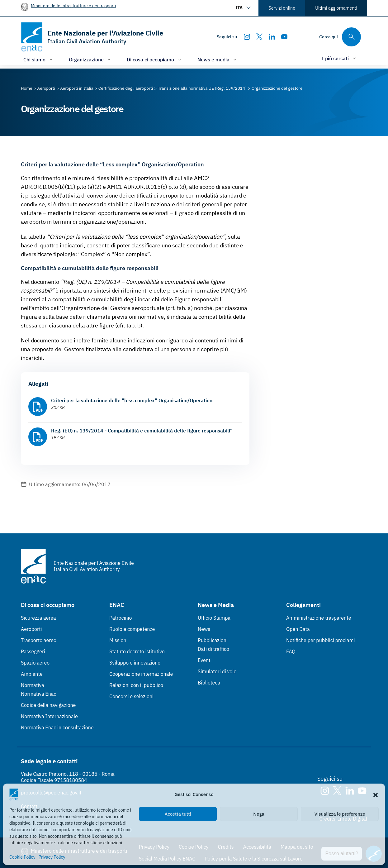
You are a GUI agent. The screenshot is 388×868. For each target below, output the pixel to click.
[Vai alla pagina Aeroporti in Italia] (77, 88)
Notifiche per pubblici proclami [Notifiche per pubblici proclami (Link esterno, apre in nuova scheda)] (320, 640)
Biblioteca (209, 683)
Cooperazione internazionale (141, 674)
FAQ (291, 651)
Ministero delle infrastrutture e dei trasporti (73, 5)
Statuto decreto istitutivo (137, 651)
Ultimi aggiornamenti (336, 8)
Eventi (205, 660)
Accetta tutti (178, 814)
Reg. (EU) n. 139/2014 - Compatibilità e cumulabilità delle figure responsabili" (142, 431)
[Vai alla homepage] (92, 37)
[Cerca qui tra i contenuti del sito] (340, 37)
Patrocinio (121, 618)
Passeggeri (33, 651)
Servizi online (282, 8)
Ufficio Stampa (214, 618)
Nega (259, 814)
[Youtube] (284, 37)
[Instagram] (247, 37)
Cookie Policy (22, 857)
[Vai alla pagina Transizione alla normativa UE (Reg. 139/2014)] (202, 88)
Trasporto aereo (39, 640)
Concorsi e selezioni (131, 696)
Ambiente (32, 674)
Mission (118, 640)
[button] (376, 794)
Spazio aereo (35, 663)
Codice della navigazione (48, 705)
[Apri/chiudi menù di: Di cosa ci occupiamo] (155, 59)
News (204, 629)
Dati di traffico (213, 649)
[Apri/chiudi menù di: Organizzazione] (90, 59)
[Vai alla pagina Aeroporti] (46, 88)
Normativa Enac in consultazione (57, 727)
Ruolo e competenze (132, 629)
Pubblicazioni (213, 640)
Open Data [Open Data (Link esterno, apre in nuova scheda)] (298, 629)
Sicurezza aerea (38, 618)
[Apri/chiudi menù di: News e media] (218, 59)
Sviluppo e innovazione (135, 663)
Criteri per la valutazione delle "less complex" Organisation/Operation (132, 400)
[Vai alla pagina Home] (27, 88)
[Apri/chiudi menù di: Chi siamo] (39, 59)
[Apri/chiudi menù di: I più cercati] (339, 58)
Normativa (33, 685)
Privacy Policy (52, 857)
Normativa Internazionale (49, 716)
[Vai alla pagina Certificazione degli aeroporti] (126, 88)
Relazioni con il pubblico (136, 685)
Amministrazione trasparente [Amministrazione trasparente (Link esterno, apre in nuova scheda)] (319, 618)
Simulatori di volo (217, 671)
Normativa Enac (38, 694)
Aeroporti (31, 629)
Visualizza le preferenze (340, 814)
